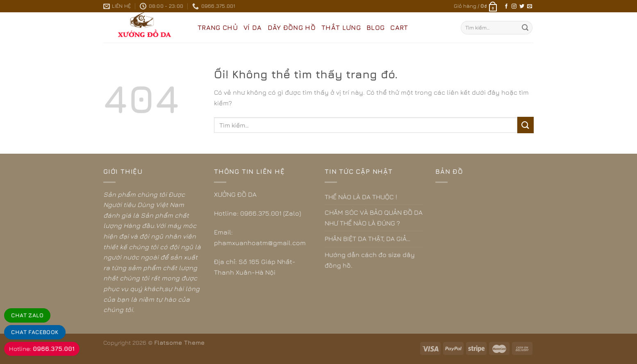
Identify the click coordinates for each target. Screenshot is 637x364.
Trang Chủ (218, 27)
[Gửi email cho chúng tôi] (530, 7)
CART (399, 27)
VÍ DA (253, 27)
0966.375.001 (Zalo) (271, 213)
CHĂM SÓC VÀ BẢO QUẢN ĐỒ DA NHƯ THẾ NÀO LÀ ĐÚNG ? (374, 218)
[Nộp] (525, 28)
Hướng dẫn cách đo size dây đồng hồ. (370, 260)
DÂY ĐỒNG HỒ (292, 27)
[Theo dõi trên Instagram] (514, 7)
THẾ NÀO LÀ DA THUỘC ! (361, 197)
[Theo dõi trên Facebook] (506, 7)
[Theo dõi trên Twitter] (522, 7)
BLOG (375, 27)
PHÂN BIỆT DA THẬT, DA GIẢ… (367, 239)
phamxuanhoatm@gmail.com (260, 243)
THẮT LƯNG (341, 27)
